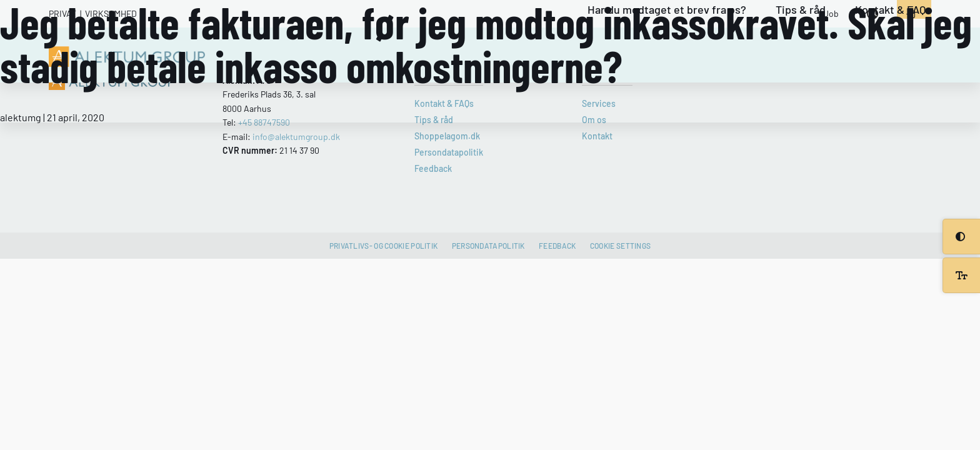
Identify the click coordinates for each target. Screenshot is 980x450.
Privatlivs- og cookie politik (384, 246)
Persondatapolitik (449, 152)
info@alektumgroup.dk (296, 137)
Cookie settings (621, 246)
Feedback (433, 168)
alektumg (21, 117)
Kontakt (597, 136)
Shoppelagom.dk (447, 136)
